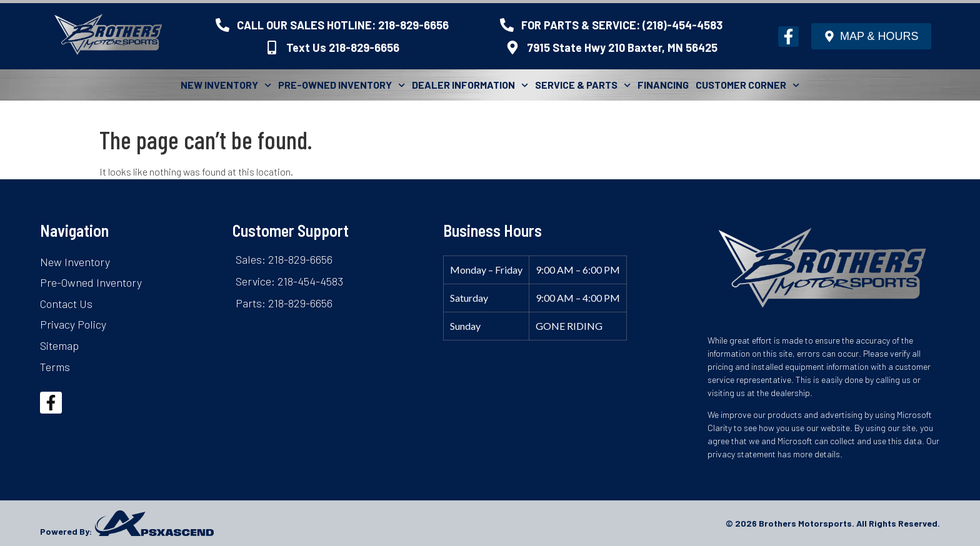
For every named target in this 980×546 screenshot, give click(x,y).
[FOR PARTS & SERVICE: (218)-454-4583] (507, 25)
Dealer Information (470, 85)
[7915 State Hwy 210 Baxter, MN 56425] (512, 47)
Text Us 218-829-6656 (343, 47)
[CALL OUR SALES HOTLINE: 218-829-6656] (222, 25)
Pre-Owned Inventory (342, 85)
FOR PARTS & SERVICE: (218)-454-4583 (622, 25)
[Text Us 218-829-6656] (272, 47)
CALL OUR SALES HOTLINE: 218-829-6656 (343, 25)
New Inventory (226, 85)
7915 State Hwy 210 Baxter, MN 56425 (622, 47)
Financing (663, 85)
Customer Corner (747, 85)
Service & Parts (583, 85)
